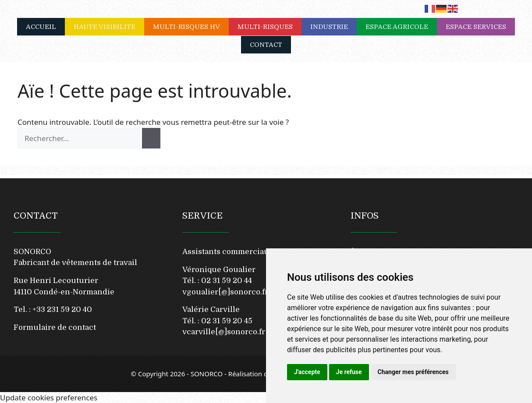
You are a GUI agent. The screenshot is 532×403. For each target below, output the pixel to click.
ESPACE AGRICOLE (401, 27)
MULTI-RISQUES (270, 27)
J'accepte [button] (307, 372)
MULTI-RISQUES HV (191, 27)
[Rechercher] (151, 138)
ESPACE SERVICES (480, 27)
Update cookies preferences (49, 398)
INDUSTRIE (333, 27)
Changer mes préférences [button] (413, 372)
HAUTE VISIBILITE (109, 27)
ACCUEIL (41, 27)
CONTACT (266, 45)
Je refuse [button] (349, 372)
